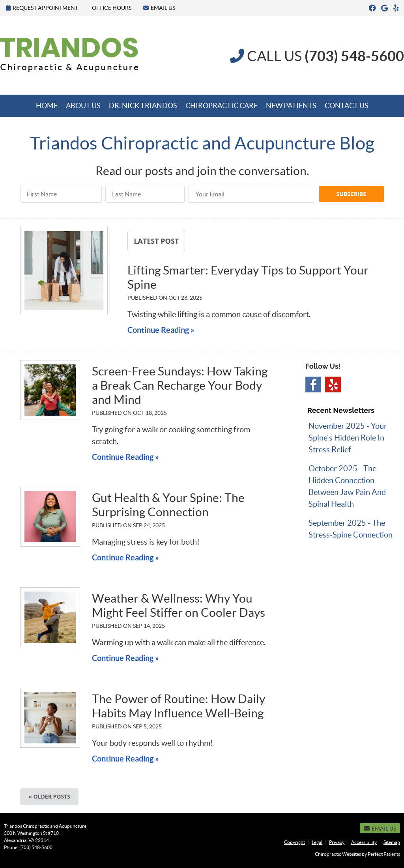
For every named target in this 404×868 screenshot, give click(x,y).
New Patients (291, 105)
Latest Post (156, 241)
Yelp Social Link (333, 385)
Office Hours (112, 8)
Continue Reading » (161, 330)
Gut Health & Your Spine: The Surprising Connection (168, 505)
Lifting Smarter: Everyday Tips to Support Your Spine (248, 277)
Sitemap (392, 842)
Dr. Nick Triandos (143, 105)
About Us (83, 105)
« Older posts (49, 796)
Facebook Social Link (313, 385)
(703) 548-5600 (36, 847)
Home (47, 105)
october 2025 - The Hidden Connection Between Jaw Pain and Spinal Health (347, 486)
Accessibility (364, 842)
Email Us (159, 8)
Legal (317, 842)
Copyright (295, 842)
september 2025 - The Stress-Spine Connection (351, 529)
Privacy (337, 842)
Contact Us (347, 105)
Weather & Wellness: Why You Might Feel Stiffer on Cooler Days (179, 605)
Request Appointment (42, 8)
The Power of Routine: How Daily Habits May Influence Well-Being (179, 706)
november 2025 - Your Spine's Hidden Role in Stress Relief (348, 438)
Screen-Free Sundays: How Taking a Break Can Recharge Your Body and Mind (180, 385)
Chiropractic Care (222, 105)
